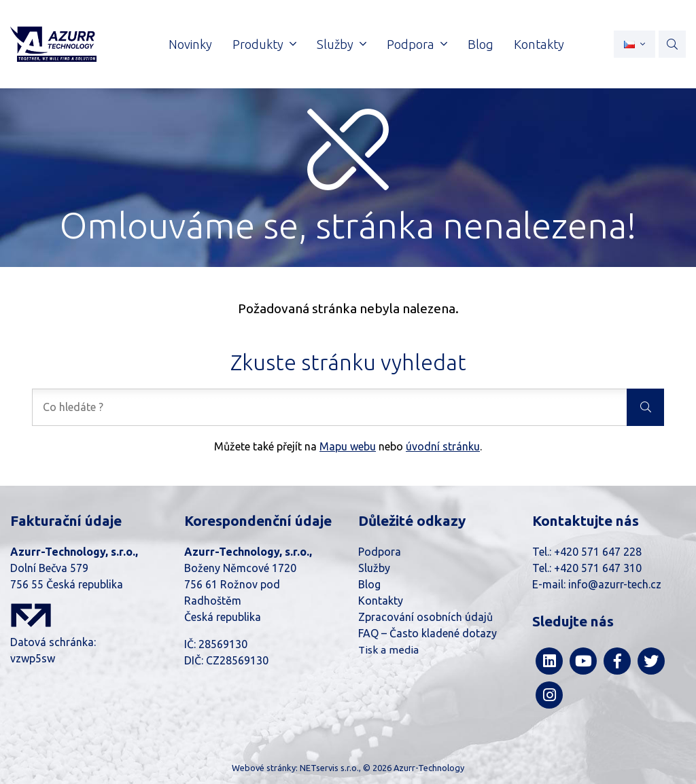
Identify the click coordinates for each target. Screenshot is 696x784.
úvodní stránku (443, 446)
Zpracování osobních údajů (425, 617)
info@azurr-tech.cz (615, 584)
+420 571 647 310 (598, 568)
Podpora (380, 552)
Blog (369, 584)
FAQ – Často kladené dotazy (428, 633)
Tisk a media (388, 650)
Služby (374, 568)
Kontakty (381, 601)
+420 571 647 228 (598, 552)
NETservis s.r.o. (329, 768)
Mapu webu (348, 446)
